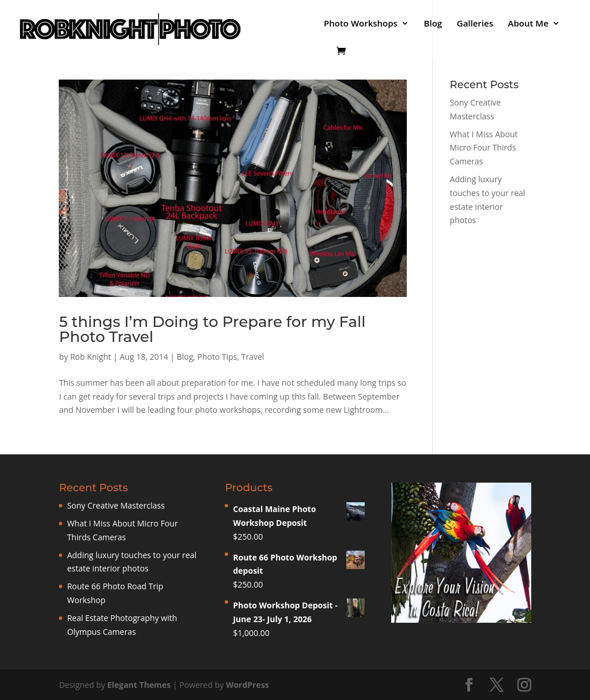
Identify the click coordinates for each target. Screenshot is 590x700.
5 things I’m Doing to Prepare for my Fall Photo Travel (212, 329)
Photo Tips (218, 357)
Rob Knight (91, 357)
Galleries (475, 24)
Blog (433, 24)
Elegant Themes (139, 685)
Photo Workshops (361, 24)
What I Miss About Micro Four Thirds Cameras (484, 148)
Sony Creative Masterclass (116, 505)
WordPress (247, 685)
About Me (528, 24)
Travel (253, 357)
